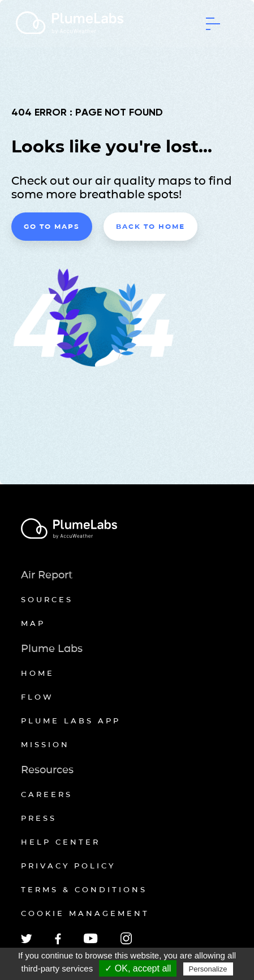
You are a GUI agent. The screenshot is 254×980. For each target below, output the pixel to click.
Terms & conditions (84, 889)
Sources (47, 599)
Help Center (61, 842)
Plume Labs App (71, 721)
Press (39, 818)
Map (33, 623)
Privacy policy (68, 866)
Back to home (150, 226)
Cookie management (85, 913)
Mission (45, 744)
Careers (47, 794)
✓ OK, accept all (138, 968)
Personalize (208, 969)
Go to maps (52, 226)
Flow (37, 697)
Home (38, 673)
